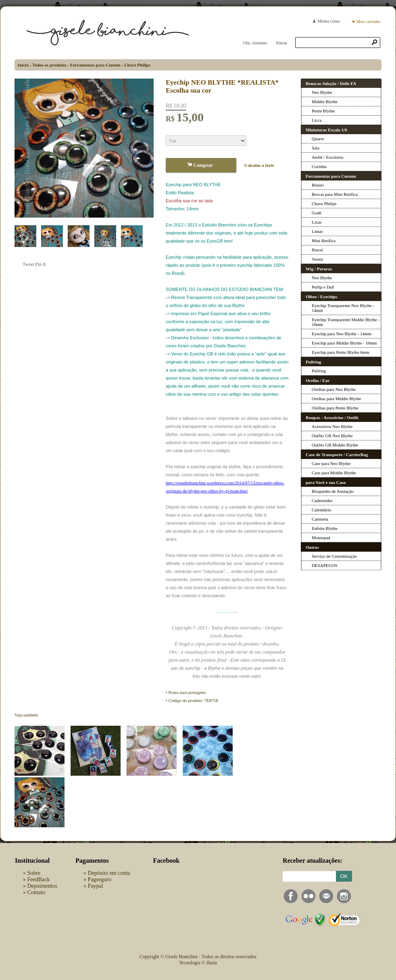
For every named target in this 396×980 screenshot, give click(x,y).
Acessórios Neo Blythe (332, 426)
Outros (312, 547)
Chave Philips (137, 65)
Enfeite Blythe (325, 528)
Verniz (318, 259)
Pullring (314, 362)
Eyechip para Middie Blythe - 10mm (344, 343)
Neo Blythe (322, 92)
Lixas (317, 222)
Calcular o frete (259, 165)
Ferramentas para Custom (95, 65)
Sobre (34, 873)
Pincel (317, 250)
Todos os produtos (49, 65)
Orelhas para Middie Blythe (337, 399)
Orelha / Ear (318, 380)
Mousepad (321, 538)
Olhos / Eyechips (321, 297)
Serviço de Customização (334, 556)
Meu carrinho (368, 21)
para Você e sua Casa (326, 482)
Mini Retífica (324, 241)
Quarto (318, 139)
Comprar (201, 165)
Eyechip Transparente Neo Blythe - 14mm (343, 308)
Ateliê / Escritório (328, 157)
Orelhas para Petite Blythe (335, 408)
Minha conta (328, 21)
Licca (317, 120)
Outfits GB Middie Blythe (335, 445)
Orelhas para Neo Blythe (334, 389)
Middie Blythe (325, 102)
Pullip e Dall (323, 287)
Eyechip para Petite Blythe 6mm (341, 352)
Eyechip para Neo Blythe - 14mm (342, 334)
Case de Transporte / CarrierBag (337, 455)
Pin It (40, 264)
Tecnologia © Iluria (198, 963)
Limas (317, 231)
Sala (316, 148)
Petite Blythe (323, 111)
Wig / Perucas (319, 269)
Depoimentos (43, 886)
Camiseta (320, 519)
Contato (36, 892)
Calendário (321, 510)
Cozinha (319, 166)
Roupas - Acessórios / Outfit (332, 417)
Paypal (96, 886)
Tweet (28, 264)
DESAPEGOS (325, 565)
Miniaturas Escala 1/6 (326, 130)
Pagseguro (100, 879)
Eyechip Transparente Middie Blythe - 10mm (346, 322)
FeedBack (39, 879)
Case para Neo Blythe (331, 463)
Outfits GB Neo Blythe (332, 436)
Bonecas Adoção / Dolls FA (331, 83)
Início (23, 65)
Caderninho (322, 500)
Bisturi (318, 185)
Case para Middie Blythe (334, 473)
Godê (317, 213)
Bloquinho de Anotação (333, 491)
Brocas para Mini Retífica (335, 194)
